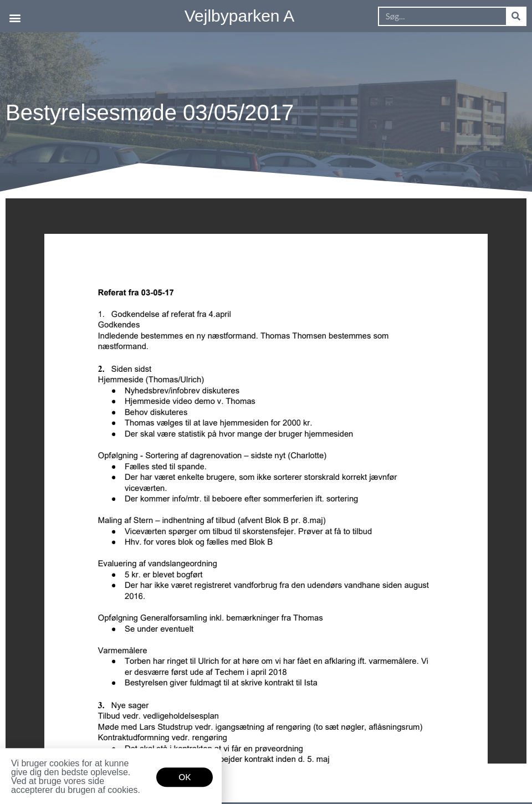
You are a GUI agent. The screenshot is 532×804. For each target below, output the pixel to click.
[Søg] (516, 16)
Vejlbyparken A (239, 16)
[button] (15, 17)
